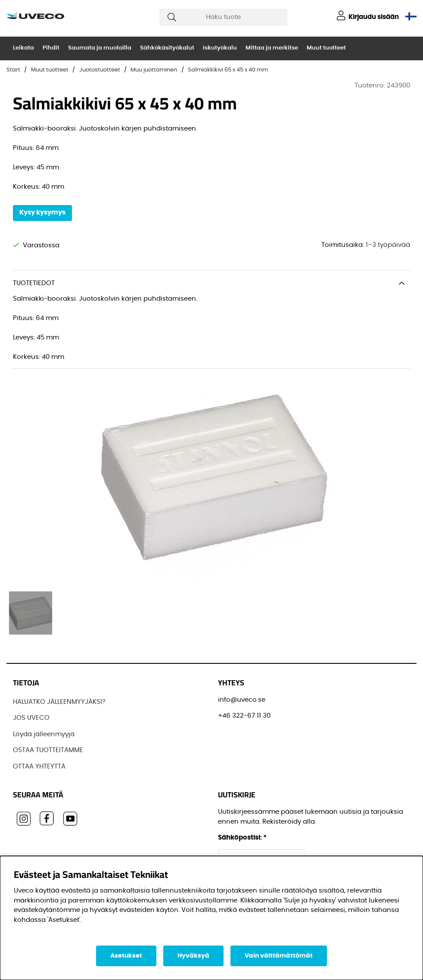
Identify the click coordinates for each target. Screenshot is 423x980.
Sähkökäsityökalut (167, 48)
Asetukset (126, 956)
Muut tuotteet (326, 48)
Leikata (23, 48)
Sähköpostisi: (242, 838)
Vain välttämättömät (279, 956)
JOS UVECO (31, 718)
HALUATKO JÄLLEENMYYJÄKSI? (59, 702)
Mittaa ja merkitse (272, 48)
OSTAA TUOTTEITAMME (48, 750)
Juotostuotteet (100, 70)
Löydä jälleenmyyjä (44, 734)
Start (13, 70)
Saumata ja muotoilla (100, 48)
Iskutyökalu (220, 48)
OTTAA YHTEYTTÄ (39, 767)
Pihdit (51, 48)
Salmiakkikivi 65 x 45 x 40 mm (228, 70)
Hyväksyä (193, 956)
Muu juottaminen (154, 70)
